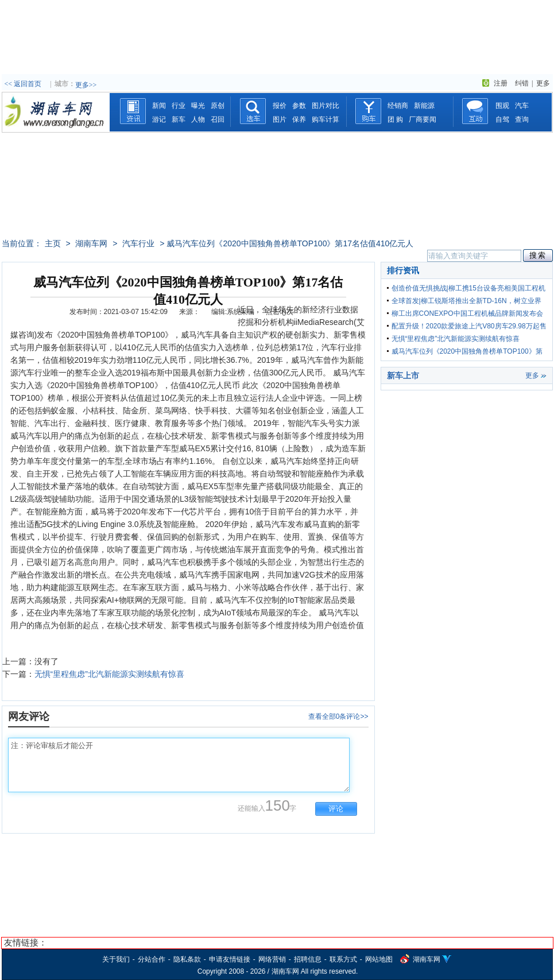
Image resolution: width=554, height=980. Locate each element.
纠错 (522, 83)
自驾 (502, 119)
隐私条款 (187, 959)
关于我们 (116, 959)
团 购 (395, 119)
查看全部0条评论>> (338, 716)
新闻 (159, 106)
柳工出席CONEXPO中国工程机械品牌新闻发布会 (467, 313)
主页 (53, 243)
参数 (299, 106)
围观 (502, 106)
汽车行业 (138, 243)
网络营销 (272, 959)
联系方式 (343, 959)
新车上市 (403, 375)
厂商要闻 (423, 119)
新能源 (424, 106)
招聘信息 (308, 959)
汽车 (522, 106)
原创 (218, 106)
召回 (218, 119)
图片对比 (326, 106)
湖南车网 (91, 243)
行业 (179, 106)
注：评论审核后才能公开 (179, 765)
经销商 (398, 106)
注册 (501, 83)
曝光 (198, 106)
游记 (159, 119)
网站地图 (379, 959)
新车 (179, 119)
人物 (198, 119)
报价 (280, 106)
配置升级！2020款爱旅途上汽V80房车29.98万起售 (469, 326)
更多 (543, 83)
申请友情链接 (230, 959)
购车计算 (326, 119)
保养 (299, 119)
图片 (280, 119)
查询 (522, 119)
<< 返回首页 (23, 84)
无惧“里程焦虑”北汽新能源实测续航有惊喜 (109, 674)
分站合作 (152, 959)
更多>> (86, 85)
